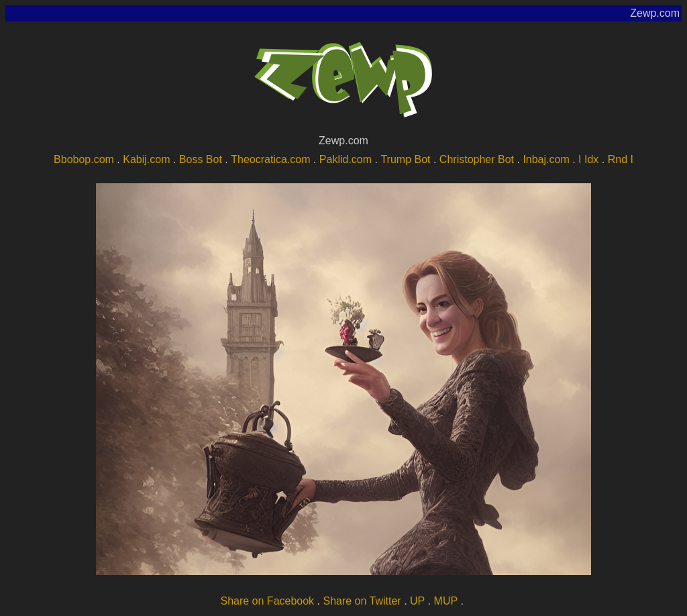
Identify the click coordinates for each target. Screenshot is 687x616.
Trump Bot (405, 159)
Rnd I (621, 159)
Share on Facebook (267, 601)
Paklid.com (346, 159)
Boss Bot (201, 159)
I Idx (588, 159)
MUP (446, 601)
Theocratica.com (270, 159)
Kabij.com (146, 159)
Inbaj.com (546, 159)
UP (417, 601)
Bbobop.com (84, 159)
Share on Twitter (362, 601)
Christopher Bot (477, 159)
